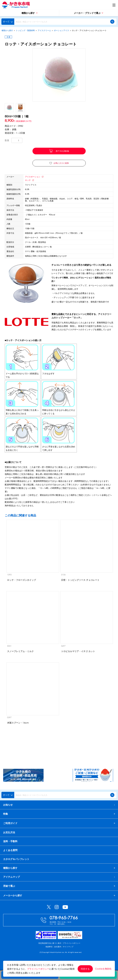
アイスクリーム (44, 30)
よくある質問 (10, 855)
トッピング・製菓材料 (25, 30)
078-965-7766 (64, 927)
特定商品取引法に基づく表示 (50, 953)
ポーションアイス (61, 30)
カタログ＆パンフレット (16, 864)
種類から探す (30, 13)
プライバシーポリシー (72, 953)
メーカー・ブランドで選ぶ (88, 13)
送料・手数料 (10, 846)
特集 (6, 815)
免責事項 (49, 956)
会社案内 (58, 956)
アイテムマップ (59, 882)
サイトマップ (68, 956)
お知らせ (59, 805)
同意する (85, 969)
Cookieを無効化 (103, 969)
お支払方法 (9, 837)
